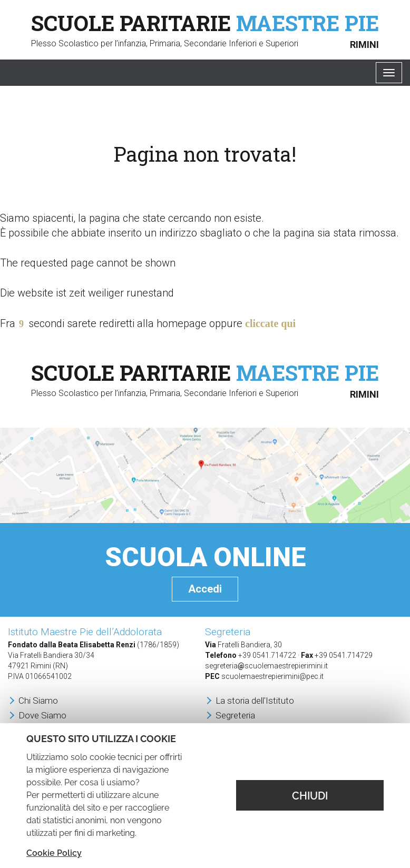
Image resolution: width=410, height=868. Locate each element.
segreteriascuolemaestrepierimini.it (266, 666)
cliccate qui (270, 323)
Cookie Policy (54, 853)
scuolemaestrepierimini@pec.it (272, 676)
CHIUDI (310, 796)
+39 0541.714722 (267, 655)
